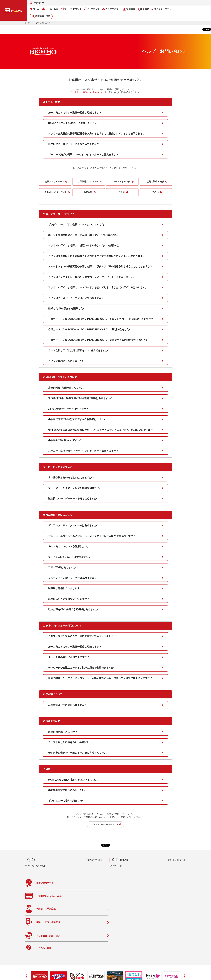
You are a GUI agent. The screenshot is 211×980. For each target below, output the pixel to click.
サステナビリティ (161, 9)
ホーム (34, 9)
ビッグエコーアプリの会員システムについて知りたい (77, 224)
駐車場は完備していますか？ (64, 588)
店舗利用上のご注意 (86, 964)
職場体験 (143, 9)
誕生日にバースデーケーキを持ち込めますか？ (74, 144)
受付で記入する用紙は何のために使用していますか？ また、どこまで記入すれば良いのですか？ (101, 430)
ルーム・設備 (50, 9)
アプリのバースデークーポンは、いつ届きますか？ (76, 298)
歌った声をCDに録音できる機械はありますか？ (74, 609)
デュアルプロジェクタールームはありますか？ (74, 525)
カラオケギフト (111, 9)
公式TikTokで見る (177, 860)
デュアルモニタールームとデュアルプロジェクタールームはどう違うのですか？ (92, 536)
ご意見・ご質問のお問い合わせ (105, 824)
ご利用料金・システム (88, 181)
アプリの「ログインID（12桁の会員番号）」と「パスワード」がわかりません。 (92, 277)
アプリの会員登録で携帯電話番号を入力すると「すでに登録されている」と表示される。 (97, 133)
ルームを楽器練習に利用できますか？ (69, 657)
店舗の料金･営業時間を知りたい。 (67, 388)
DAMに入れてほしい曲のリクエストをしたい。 (74, 123)
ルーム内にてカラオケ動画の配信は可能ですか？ (75, 112)
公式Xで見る (94, 860)
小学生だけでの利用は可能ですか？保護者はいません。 (78, 419)
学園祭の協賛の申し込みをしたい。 (68, 790)
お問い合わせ (30, 976)
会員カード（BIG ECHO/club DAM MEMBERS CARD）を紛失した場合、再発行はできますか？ (101, 319)
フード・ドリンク (122, 181)
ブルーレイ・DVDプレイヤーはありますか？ (73, 578)
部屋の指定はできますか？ (63, 732)
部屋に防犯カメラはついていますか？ (69, 599)
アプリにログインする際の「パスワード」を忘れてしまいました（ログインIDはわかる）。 (98, 287)
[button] (26, 926)
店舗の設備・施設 (155, 181)
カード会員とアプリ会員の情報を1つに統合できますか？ (79, 350)
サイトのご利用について (46, 976)
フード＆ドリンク (71, 9)
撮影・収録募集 (84, 958)
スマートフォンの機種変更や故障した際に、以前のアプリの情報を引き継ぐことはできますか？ (100, 266)
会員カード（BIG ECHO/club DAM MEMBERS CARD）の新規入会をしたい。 (91, 329)
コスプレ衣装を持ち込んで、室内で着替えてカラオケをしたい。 (83, 636)
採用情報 (129, 9)
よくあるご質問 (84, 953)
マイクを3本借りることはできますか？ (69, 557)
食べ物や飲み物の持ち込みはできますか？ (71, 477)
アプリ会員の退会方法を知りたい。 (68, 361)
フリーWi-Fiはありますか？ (63, 567)
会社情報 (114, 945)
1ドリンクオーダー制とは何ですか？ (68, 409)
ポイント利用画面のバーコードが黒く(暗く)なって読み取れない (83, 235)
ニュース (81, 947)
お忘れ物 (88, 192)
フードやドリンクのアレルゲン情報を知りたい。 (75, 488)
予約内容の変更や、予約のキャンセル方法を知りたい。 (78, 753)
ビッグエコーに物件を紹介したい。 (68, 801)
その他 (155, 192)
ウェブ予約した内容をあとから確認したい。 (72, 742)
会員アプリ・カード (54, 181)
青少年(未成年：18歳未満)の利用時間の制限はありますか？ (81, 398)
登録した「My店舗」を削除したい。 (68, 308)
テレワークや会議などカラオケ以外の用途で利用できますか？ (82, 668)
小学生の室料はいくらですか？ (65, 440)
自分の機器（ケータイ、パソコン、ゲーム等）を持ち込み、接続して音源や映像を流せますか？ (100, 678)
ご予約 (122, 192)
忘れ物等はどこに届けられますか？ (68, 705)
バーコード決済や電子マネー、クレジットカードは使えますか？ (83, 154)
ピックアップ (92, 9)
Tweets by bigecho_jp (35, 866)
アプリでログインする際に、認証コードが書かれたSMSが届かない (85, 245)
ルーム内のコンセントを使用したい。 (69, 546)
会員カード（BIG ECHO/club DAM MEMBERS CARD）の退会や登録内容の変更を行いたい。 (100, 340)
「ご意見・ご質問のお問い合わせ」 (87, 92)
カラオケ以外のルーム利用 (54, 192)
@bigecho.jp (116, 866)
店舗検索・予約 (41, 16)
